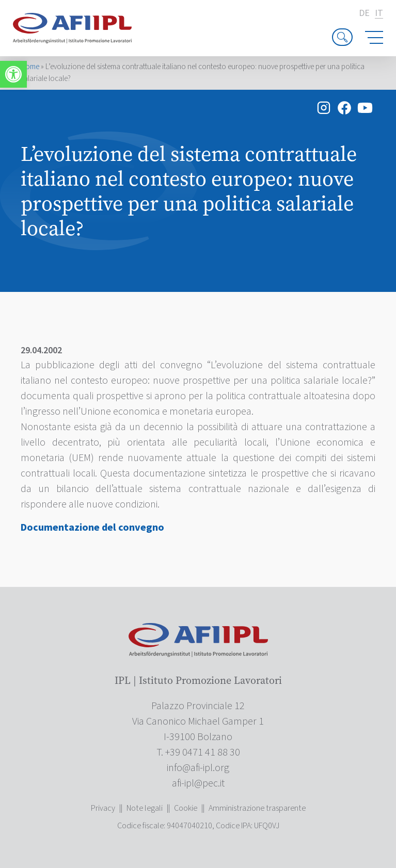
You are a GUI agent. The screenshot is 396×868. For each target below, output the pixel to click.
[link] (13, 74)
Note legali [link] (145, 808)
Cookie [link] (186, 808)
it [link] (379, 14)
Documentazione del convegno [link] (92, 528)
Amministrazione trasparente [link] (257, 808)
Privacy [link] (103, 808)
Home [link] (30, 67)
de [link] (364, 13)
